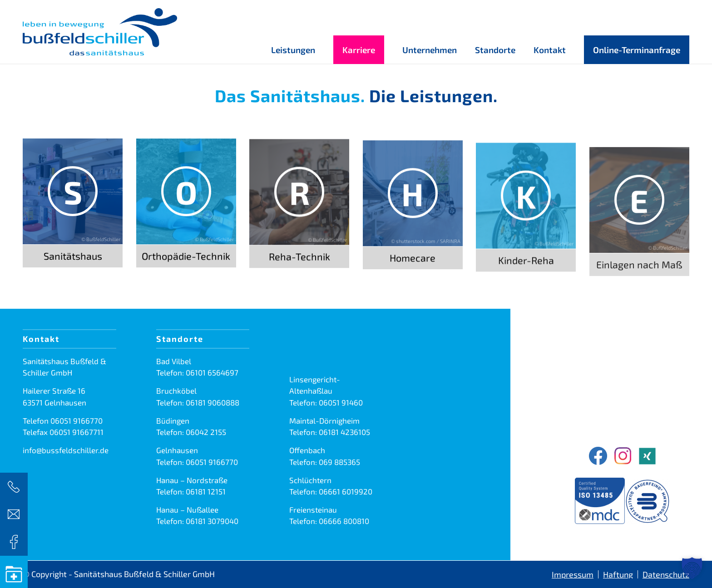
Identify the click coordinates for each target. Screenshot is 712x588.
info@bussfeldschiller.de (66, 450)
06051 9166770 (77, 420)
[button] (692, 568)
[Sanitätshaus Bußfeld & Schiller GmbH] (100, 32)
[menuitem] (293, 32)
